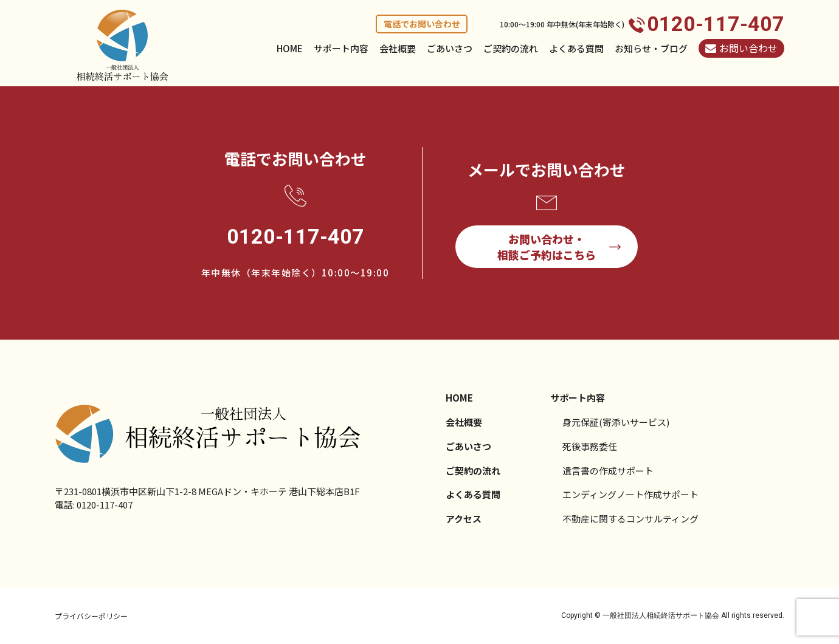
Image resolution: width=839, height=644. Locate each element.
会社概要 (398, 48)
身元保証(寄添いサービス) (616, 422)
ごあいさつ (450, 48)
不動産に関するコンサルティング (630, 519)
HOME (290, 48)
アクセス (464, 519)
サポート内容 (341, 48)
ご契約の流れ (511, 48)
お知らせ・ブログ (651, 48)
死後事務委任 (590, 446)
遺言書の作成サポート (608, 471)
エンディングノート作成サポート (630, 494)
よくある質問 (576, 48)
